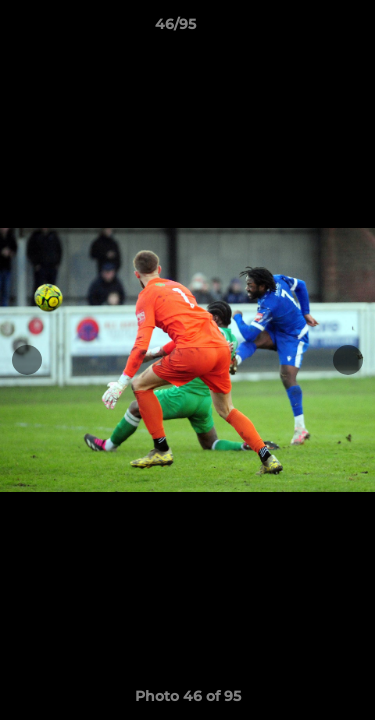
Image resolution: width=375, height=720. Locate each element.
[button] (303, 29)
